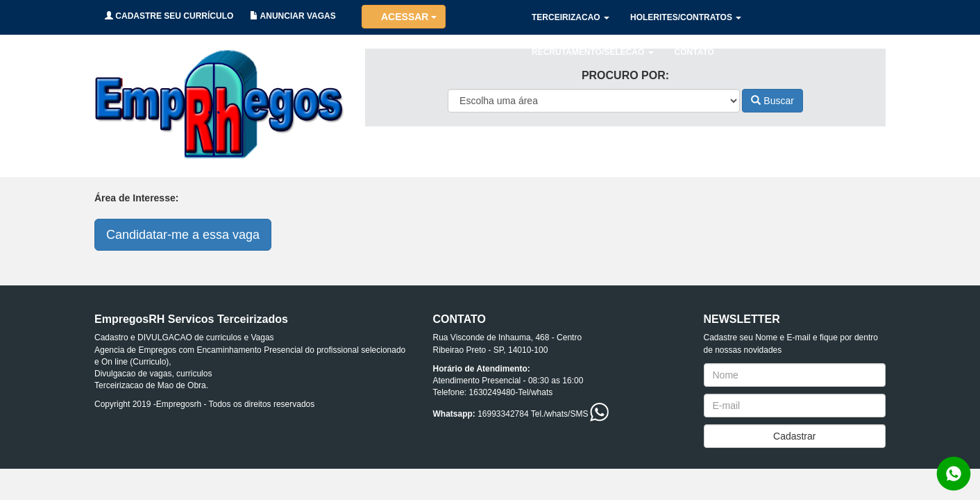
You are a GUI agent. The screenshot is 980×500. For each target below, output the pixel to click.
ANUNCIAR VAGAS (293, 16)
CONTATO (694, 52)
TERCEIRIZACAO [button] (571, 17)
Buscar (772, 101)
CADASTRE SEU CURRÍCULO (169, 16)
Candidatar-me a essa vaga (183, 235)
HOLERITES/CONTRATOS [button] (686, 17)
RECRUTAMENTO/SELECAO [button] (593, 52)
